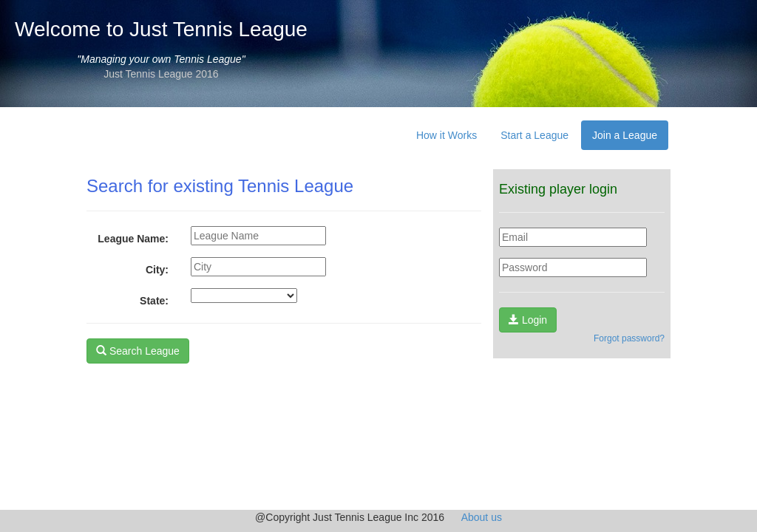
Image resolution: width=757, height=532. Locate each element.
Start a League (534, 135)
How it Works (447, 135)
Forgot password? (629, 338)
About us (482, 517)
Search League (138, 351)
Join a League (625, 135)
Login (528, 320)
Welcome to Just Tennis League (161, 29)
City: (157, 270)
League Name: (133, 239)
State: (154, 301)
